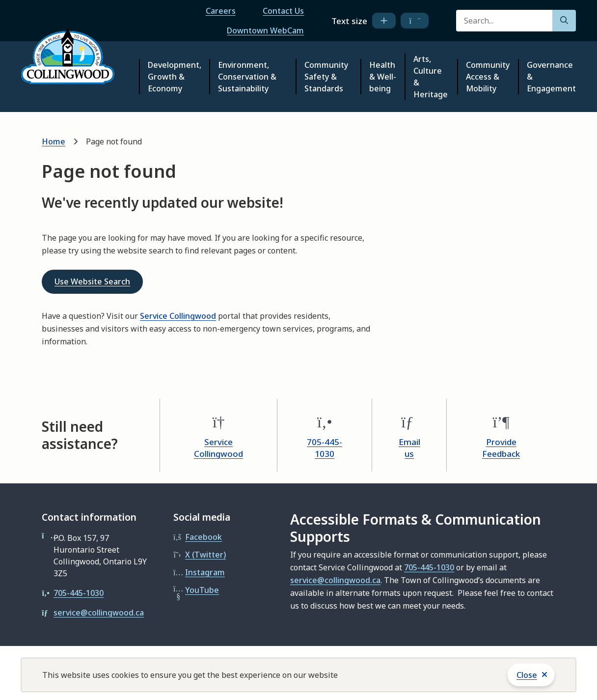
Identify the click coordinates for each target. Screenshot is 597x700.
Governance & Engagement (551, 77)
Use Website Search (92, 281)
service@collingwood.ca (99, 613)
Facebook (204, 537)
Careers (221, 11)
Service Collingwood (178, 316)
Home (54, 141)
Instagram (205, 572)
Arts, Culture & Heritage (431, 77)
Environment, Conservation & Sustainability (247, 77)
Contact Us (283, 11)
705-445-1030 (325, 448)
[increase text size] (384, 21)
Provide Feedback (501, 448)
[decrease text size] (415, 21)
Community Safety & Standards (326, 77)
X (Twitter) (205, 555)
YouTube (202, 590)
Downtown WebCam (265, 30)
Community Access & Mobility (488, 77)
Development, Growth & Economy (175, 77)
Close (527, 675)
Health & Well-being (383, 77)
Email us (409, 448)
